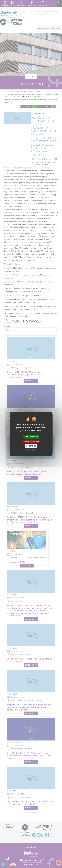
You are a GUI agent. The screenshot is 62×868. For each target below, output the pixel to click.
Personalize (31, 446)
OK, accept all (31, 437)
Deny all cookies (31, 441)
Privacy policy (31, 450)
